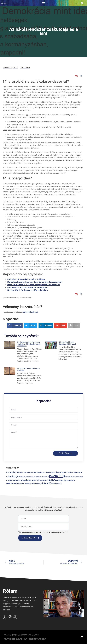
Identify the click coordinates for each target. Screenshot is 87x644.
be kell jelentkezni (30, 312)
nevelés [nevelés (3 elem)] (61, 480)
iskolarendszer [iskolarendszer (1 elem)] (70, 477)
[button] (43, 3)
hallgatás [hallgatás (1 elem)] (39, 477)
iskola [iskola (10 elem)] (57, 476)
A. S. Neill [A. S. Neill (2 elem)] (11, 472)
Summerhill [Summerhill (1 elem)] (71, 481)
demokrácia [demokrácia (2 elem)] (62, 472)
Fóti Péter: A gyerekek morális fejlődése (26, 279)
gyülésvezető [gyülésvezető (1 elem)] (30, 477)
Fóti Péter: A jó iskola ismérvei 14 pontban (27, 287)
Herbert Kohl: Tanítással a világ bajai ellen (28, 290)
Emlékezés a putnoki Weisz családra (29, 369)
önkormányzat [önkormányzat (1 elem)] (56, 484)
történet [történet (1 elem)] (29, 484)
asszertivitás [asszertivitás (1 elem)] (29, 472)
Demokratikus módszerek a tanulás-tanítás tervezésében (35, 282)
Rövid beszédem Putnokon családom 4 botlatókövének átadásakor (29, 344)
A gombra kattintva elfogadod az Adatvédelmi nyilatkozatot (44, 532)
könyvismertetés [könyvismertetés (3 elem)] (30, 480)
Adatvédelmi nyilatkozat (15, 639)
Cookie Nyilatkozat (38, 639)
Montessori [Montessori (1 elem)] (44, 481)
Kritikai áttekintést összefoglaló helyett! (67, 343)
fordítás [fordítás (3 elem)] (13, 476)
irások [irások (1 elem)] (46, 477)
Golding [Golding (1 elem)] (22, 477)
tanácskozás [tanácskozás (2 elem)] (12, 483)
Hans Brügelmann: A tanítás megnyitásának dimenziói (34, 285)
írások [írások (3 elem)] (47, 483)
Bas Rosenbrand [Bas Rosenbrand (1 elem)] (40, 472)
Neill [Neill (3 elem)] (52, 480)
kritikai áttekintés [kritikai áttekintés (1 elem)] (14, 481)
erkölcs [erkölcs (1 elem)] (71, 472)
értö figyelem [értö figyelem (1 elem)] (37, 484)
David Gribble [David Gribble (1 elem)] (51, 472)
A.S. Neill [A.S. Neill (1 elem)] (20, 472)
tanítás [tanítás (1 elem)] (22, 484)
